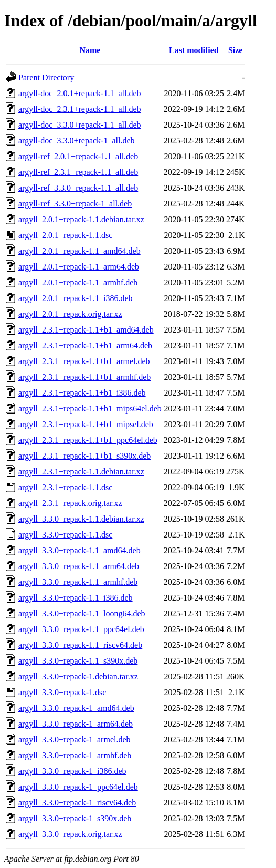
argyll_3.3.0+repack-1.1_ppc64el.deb (81, 629)
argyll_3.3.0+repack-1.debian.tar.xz (78, 676)
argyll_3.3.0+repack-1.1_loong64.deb (82, 613)
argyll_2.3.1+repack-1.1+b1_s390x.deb (84, 456)
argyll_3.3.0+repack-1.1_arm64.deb (79, 566)
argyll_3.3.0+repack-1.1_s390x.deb (78, 661)
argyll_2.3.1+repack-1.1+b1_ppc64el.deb (88, 440)
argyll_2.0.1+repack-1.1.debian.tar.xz (81, 219)
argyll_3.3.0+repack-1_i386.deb (72, 771)
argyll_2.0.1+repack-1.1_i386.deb (76, 298)
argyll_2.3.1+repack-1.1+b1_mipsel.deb (86, 424)
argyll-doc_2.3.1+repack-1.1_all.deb (80, 109)
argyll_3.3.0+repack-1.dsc (62, 692)
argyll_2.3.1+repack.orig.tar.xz (70, 503)
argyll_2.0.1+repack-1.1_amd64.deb (79, 251)
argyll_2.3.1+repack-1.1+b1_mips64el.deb (90, 409)
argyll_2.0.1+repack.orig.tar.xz (70, 314)
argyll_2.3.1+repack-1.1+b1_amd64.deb (86, 330)
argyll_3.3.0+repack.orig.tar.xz (70, 834)
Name (90, 50)
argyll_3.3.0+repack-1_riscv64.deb (77, 803)
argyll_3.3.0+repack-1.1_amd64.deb (79, 550)
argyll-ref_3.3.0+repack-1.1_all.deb (78, 188)
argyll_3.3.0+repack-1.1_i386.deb (76, 598)
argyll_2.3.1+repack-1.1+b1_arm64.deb (85, 345)
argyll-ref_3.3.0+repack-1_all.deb (75, 204)
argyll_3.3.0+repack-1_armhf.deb (75, 755)
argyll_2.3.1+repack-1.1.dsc (65, 487)
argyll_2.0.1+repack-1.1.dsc (65, 235)
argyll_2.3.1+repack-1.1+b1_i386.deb (82, 393)
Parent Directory (46, 77)
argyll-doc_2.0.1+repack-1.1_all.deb (80, 93)
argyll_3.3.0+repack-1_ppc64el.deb (78, 787)
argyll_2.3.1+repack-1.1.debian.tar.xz (81, 472)
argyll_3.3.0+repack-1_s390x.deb (75, 818)
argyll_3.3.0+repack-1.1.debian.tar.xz (81, 519)
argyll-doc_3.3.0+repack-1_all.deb (77, 141)
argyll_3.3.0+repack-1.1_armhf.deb (78, 582)
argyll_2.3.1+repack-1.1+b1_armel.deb (84, 361)
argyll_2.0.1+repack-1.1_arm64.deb (79, 267)
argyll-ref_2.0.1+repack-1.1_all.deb (78, 156)
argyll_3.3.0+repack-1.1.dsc (65, 535)
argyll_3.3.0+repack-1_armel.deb (75, 740)
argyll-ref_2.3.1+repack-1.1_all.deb (78, 172)
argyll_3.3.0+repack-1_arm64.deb (76, 724)
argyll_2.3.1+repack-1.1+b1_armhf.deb (84, 377)
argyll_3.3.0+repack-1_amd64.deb (76, 708)
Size (236, 50)
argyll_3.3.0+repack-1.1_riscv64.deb (80, 645)
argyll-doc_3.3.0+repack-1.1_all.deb (80, 125)
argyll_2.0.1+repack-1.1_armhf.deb (78, 282)
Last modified (194, 50)
